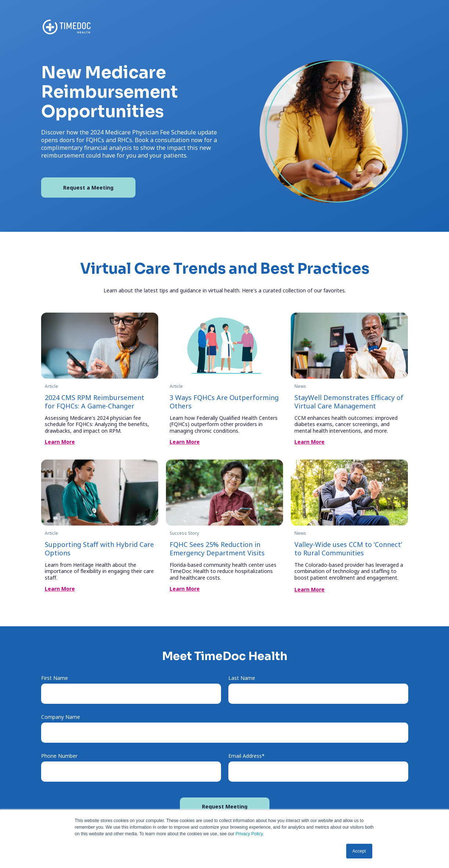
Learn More (60, 442)
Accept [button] (359, 851)
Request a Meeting (88, 188)
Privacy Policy (249, 834)
